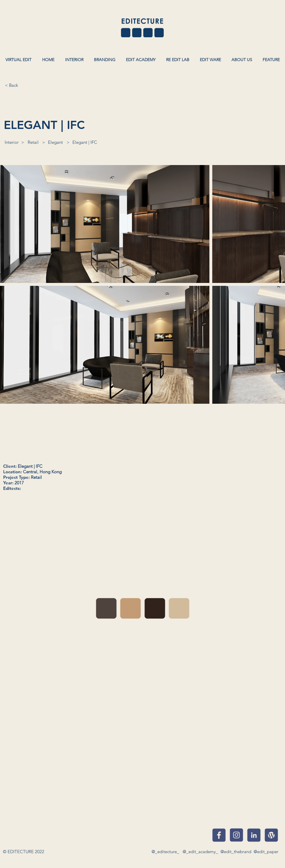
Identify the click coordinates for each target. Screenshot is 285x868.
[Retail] (33, 142)
